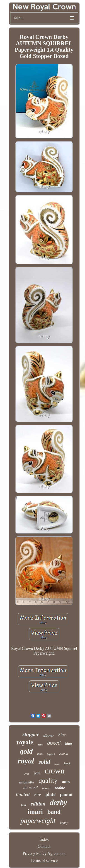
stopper (31, 734)
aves (26, 774)
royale (25, 742)
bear (24, 805)
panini (66, 795)
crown (55, 771)
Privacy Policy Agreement (44, 853)
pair (37, 773)
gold (26, 751)
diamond (30, 788)
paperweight (38, 821)
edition (38, 804)
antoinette (26, 782)
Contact (44, 846)
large (57, 764)
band (54, 812)
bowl (40, 745)
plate (50, 794)
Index (44, 839)
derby (59, 803)
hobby (64, 823)
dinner (49, 736)
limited (23, 794)
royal (26, 761)
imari (35, 812)
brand (46, 788)
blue (62, 735)
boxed (54, 743)
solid (44, 762)
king (68, 744)
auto (66, 782)
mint (40, 754)
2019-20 (64, 754)
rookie (60, 788)
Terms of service (44, 860)
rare (38, 795)
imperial (51, 754)
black (67, 763)
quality (48, 780)
